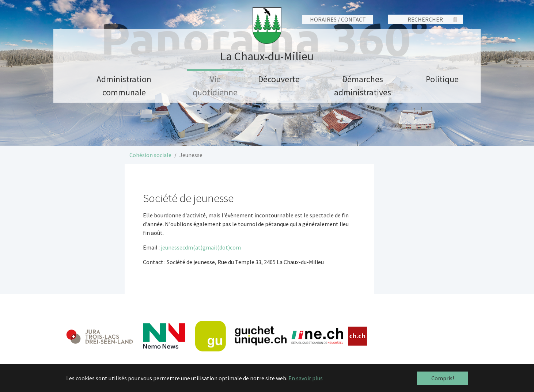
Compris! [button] (443, 378)
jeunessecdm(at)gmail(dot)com (201, 247)
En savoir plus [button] (306, 378)
